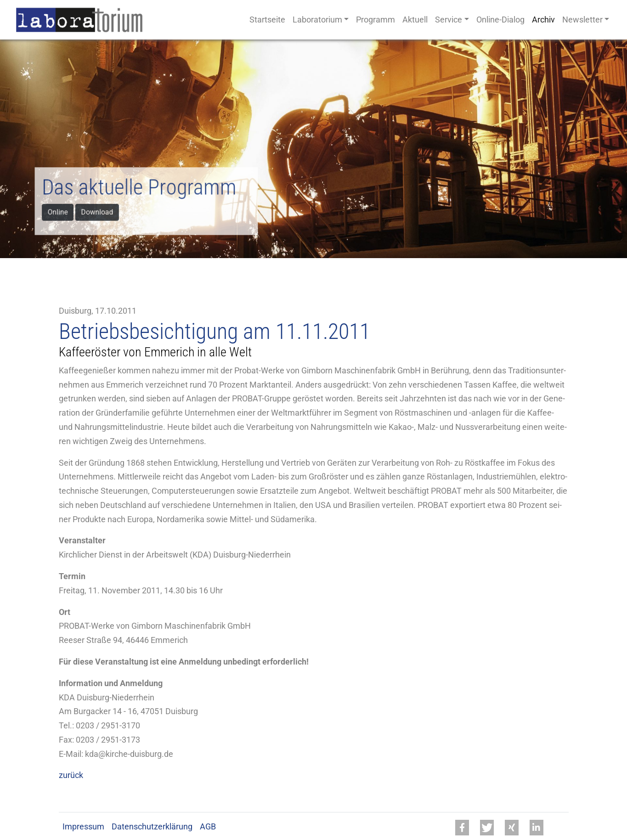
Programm (376, 20)
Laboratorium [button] (317, 20)
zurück (71, 775)
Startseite (267, 20)
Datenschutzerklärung (152, 827)
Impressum (83, 827)
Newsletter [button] (582, 20)
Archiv (543, 20)
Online (62, 212)
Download (99, 212)
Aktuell (415, 20)
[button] (462, 828)
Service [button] (449, 20)
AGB (208, 827)
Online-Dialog (500, 20)
